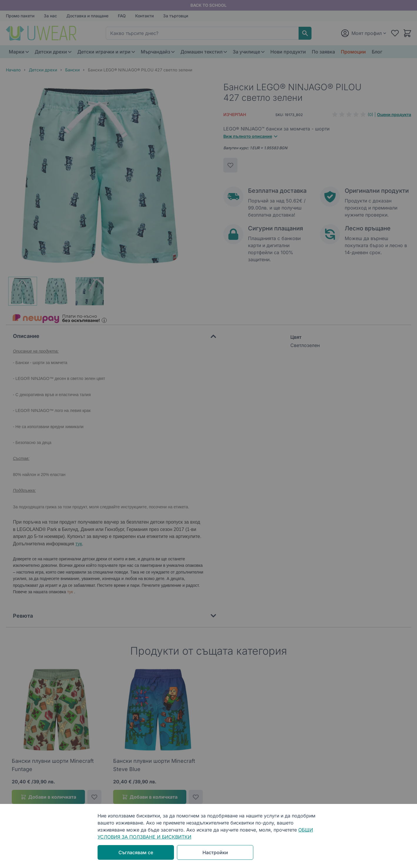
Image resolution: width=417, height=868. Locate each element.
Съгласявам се (136, 852)
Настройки (215, 852)
